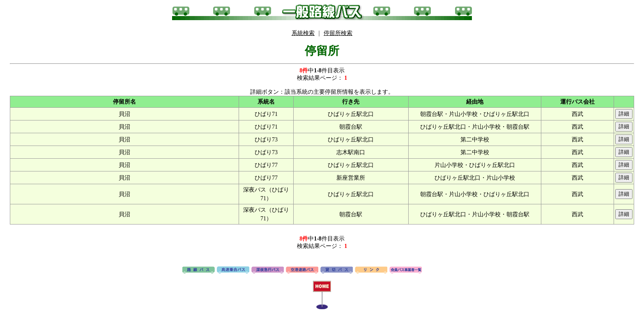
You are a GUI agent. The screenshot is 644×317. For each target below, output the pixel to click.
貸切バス (337, 271)
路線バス (199, 271)
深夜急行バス (268, 271)
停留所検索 (338, 33)
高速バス (233, 271)
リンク (371, 271)
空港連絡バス (302, 271)
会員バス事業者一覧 (406, 271)
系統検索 (303, 33)
